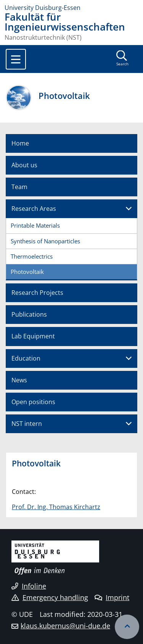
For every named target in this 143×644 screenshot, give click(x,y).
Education (26, 358)
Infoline (29, 586)
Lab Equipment (33, 336)
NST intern (27, 424)
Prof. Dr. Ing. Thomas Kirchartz (56, 507)
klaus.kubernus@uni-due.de (65, 626)
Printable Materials (35, 225)
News (19, 380)
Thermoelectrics (32, 256)
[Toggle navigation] (16, 59)
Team (19, 187)
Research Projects (37, 293)
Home (20, 143)
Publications (29, 314)
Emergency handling (50, 597)
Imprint (112, 597)
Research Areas (34, 209)
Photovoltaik (27, 272)
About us (24, 165)
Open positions (33, 402)
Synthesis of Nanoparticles (45, 241)
